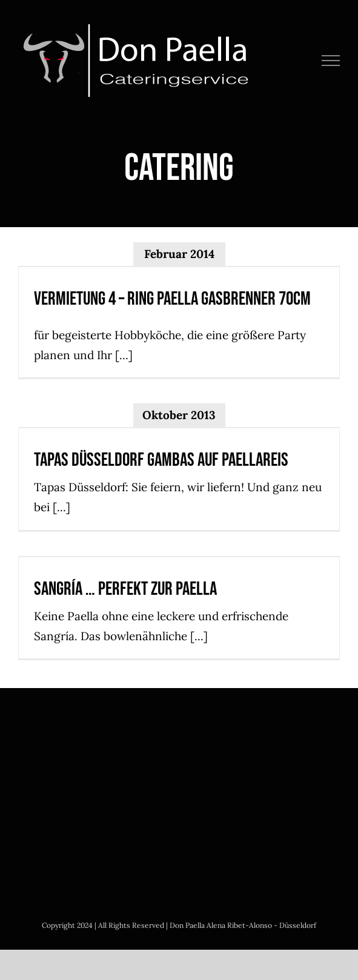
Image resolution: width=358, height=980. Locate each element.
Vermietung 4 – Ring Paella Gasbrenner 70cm (172, 299)
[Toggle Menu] (331, 61)
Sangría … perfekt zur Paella (125, 589)
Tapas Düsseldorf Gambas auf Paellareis (161, 460)
